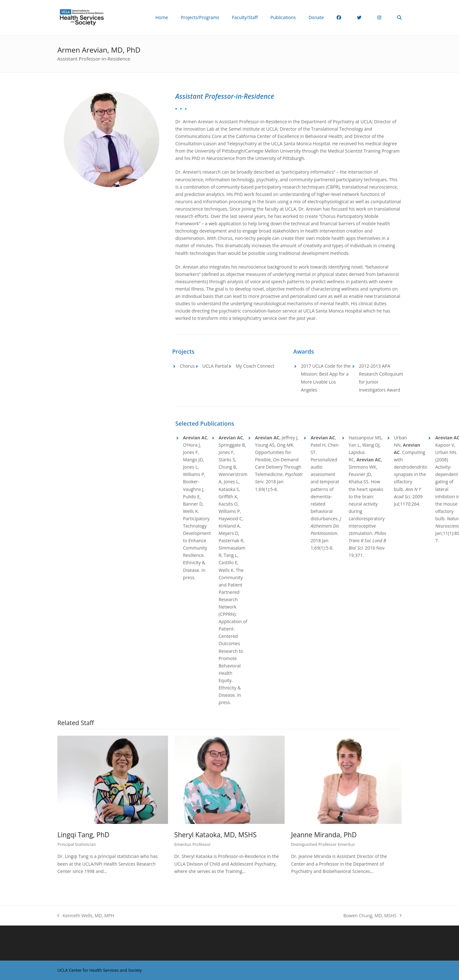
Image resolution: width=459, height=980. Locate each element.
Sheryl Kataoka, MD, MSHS (215, 835)
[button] (399, 18)
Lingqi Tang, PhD (83, 835)
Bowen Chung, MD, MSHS (372, 916)
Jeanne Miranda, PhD (324, 835)
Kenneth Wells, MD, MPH (86, 916)
